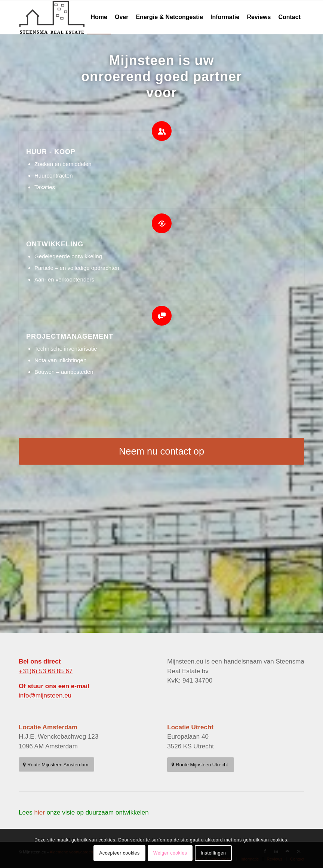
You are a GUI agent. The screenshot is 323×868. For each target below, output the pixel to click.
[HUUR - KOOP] (162, 131)
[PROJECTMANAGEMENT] (162, 316)
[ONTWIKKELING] (162, 223)
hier (40, 812)
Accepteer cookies (119, 853)
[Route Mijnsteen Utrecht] (200, 765)
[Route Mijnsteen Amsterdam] (56, 764)
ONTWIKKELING (55, 244)
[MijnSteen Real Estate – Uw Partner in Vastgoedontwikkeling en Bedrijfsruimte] (52, 17)
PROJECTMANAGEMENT (70, 336)
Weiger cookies (170, 853)
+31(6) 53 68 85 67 (46, 671)
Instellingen (213, 853)
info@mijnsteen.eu (45, 695)
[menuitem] (99, 17)
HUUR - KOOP (51, 152)
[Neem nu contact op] (161, 451)
